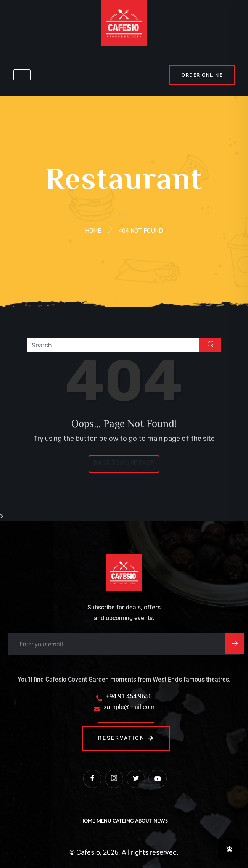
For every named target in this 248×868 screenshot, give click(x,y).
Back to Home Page (124, 463)
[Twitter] (136, 779)
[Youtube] (158, 779)
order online (202, 75)
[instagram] (114, 779)
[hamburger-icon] (22, 75)
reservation (126, 738)
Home (93, 231)
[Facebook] (92, 779)
